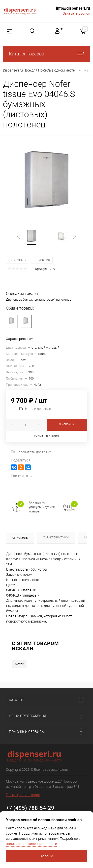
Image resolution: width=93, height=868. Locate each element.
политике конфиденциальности (31, 844)
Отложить (20, 260)
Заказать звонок (76, 13)
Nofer (19, 664)
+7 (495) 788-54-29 (30, 808)
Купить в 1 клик (46, 436)
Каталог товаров (46, 54)
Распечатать (21, 476)
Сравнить (45, 260)
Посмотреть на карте (23, 795)
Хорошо (47, 856)
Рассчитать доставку (31, 452)
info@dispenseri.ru (73, 8)
